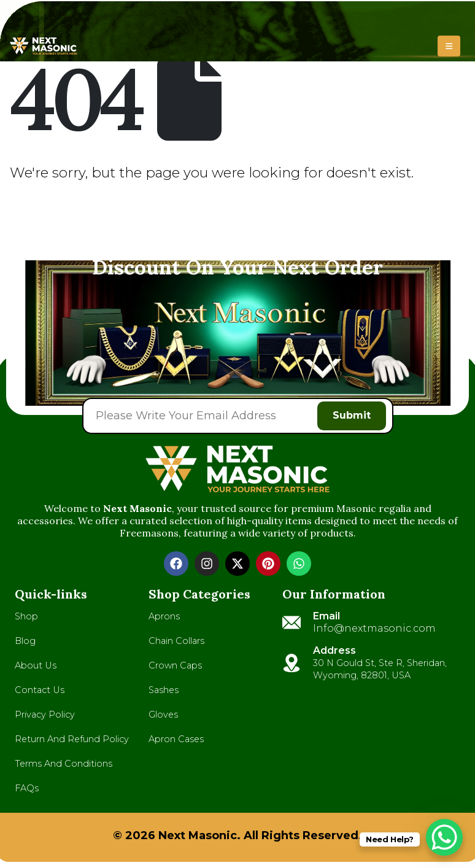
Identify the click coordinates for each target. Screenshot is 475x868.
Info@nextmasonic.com (374, 628)
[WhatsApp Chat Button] (444, 837)
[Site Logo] (44, 46)
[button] (449, 46)
